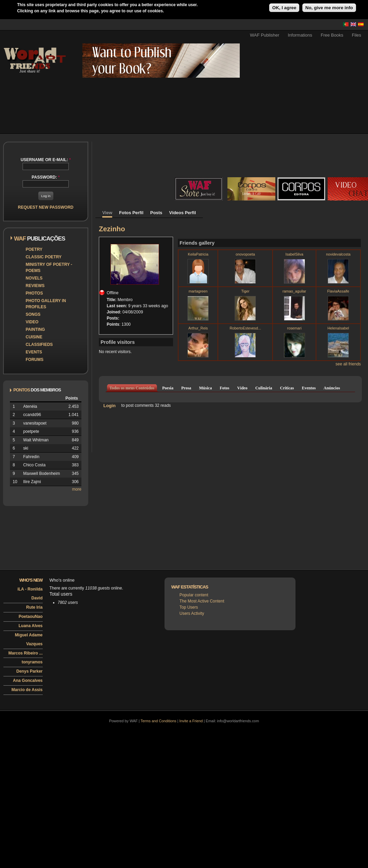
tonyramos (32, 662)
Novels (34, 278)
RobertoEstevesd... (245, 328)
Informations (300, 35)
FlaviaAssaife (338, 291)
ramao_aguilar (294, 291)
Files (357, 35)
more (77, 489)
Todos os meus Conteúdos (132, 388)
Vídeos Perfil (183, 213)
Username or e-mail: (46, 160)
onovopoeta (245, 254)
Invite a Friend (191, 721)
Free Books (332, 35)
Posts (156, 213)
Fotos (224, 388)
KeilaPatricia (198, 254)
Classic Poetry (44, 257)
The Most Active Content (202, 601)
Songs (33, 314)
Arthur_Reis (198, 328)
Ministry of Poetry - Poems (49, 268)
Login (109, 405)
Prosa (186, 388)
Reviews (35, 286)
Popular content (194, 595)
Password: (46, 177)
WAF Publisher (265, 35)
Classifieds (39, 345)
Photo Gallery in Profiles (46, 304)
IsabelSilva (294, 254)
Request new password (45, 207)
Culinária (264, 388)
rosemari (294, 328)
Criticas (287, 388)
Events (34, 352)
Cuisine (34, 337)
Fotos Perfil (131, 213)
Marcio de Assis (27, 690)
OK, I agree (284, 8)
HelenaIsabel (338, 328)
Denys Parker (30, 671)
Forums (35, 360)
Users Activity (192, 613)
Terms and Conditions (158, 721)
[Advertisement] (231, 101)
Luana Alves (30, 626)
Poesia (168, 388)
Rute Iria (34, 607)
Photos (34, 293)
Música (205, 388)
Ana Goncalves (28, 681)
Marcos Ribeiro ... (25, 653)
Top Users (189, 607)
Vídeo (242, 388)
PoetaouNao (30, 617)
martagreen (198, 291)
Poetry (34, 249)
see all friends (348, 364)
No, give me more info (329, 8)
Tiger (245, 291)
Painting (35, 329)
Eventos (309, 388)
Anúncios (332, 388)
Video (32, 322)
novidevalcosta (338, 254)
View (107, 213)
